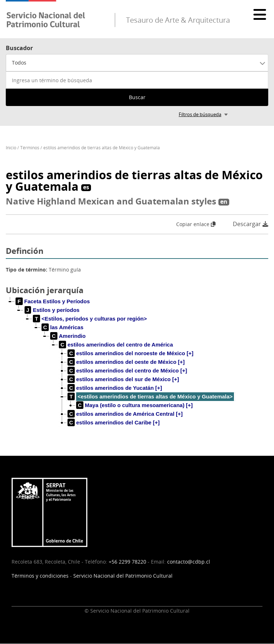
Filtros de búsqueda (200, 114)
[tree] (137, 368)
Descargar (251, 224)
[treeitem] (53, 301)
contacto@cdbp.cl (189, 562)
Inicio (11, 148)
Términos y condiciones (40, 576)
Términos (30, 148)
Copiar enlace (196, 224)
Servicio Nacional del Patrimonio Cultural (123, 576)
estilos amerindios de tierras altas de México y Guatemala (102, 148)
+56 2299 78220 (127, 562)
